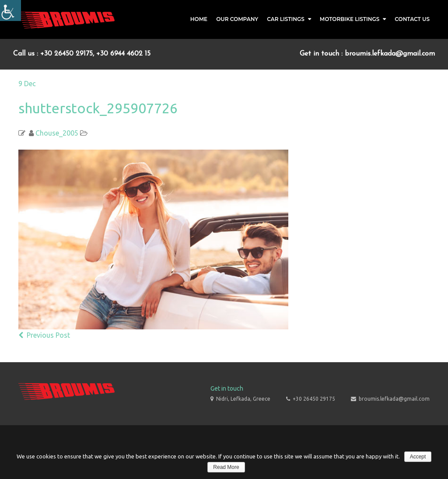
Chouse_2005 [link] (57, 133)
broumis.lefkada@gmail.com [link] (394, 399)
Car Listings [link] (286, 19)
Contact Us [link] (412, 19)
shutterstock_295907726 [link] (98, 108)
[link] (66, 19)
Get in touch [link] (227, 388)
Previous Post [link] (44, 335)
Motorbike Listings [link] (350, 19)
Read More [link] (226, 467)
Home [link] (199, 19)
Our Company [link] (237, 19)
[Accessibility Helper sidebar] (10, 10)
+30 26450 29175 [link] (314, 399)
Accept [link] (418, 457)
